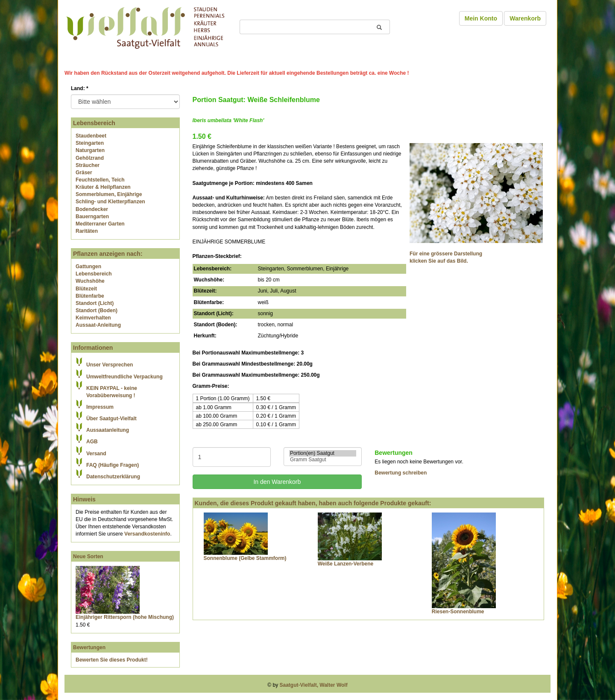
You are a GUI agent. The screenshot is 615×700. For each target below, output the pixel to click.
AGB (92, 442)
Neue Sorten (88, 556)
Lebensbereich (94, 274)
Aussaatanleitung (108, 430)
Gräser (84, 173)
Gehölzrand (90, 158)
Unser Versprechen (110, 365)
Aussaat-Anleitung (98, 325)
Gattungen (88, 267)
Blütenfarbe (90, 296)
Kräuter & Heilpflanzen (103, 187)
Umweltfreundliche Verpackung (124, 377)
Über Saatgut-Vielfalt (111, 419)
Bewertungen (89, 647)
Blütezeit (86, 289)
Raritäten (87, 231)
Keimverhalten (93, 318)
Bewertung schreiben (401, 473)
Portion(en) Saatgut (323, 453)
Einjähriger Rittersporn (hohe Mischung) (125, 617)
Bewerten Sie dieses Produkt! (112, 660)
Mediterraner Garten (100, 224)
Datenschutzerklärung (113, 477)
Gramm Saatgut (323, 460)
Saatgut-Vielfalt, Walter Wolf (314, 685)
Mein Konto (481, 18)
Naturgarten (90, 150)
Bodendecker (92, 209)
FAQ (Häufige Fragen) (113, 465)
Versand (96, 454)
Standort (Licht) (95, 303)
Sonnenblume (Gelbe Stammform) (245, 558)
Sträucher (88, 165)
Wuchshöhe (90, 281)
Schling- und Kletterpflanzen (110, 202)
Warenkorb (525, 18)
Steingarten (90, 143)
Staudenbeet (91, 136)
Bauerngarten (92, 217)
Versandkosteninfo (147, 534)
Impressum (100, 407)
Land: (80, 88)
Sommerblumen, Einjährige (109, 194)
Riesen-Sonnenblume (458, 612)
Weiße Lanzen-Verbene (346, 564)
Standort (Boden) (97, 310)
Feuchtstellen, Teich (100, 180)
